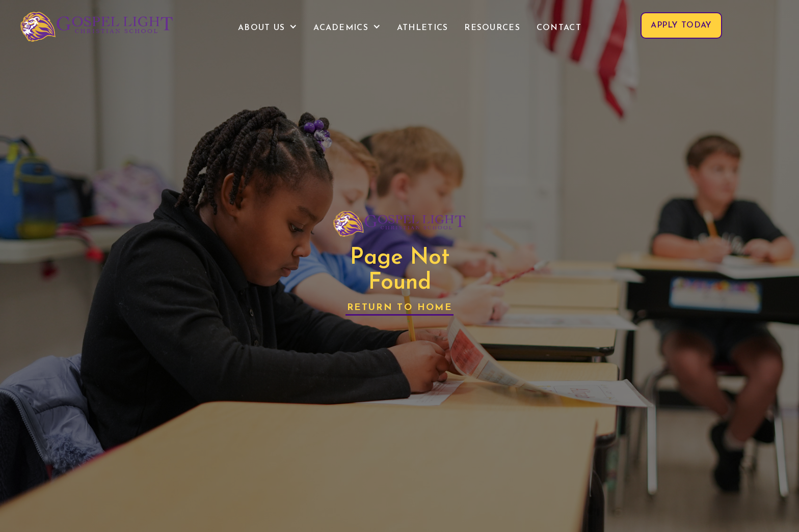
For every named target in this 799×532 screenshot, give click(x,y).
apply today (681, 25)
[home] (97, 25)
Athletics (423, 28)
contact (559, 28)
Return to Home (400, 308)
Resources (492, 28)
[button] (268, 28)
